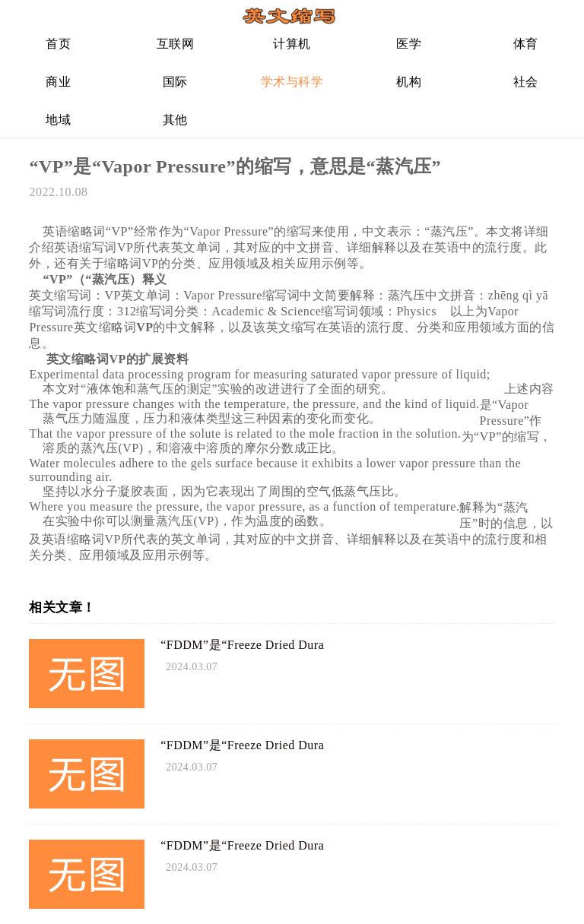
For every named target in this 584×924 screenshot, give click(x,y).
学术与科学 (292, 82)
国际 (175, 82)
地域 (58, 120)
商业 (58, 82)
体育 (526, 44)
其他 (175, 120)
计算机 (292, 44)
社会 (526, 82)
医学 (409, 44)
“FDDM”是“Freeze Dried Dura (242, 645)
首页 (58, 44)
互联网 (176, 44)
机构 (409, 82)
